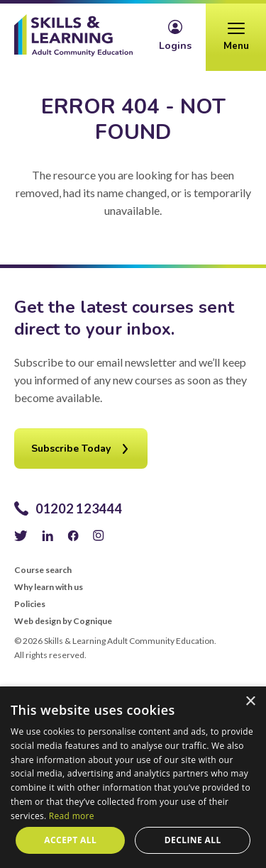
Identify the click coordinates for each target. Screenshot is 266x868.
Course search (43, 570)
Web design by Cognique (63, 621)
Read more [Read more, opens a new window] (72, 816)
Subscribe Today (71, 449)
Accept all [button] (70, 840)
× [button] (250, 702)
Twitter (21, 535)
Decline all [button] (193, 840)
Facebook (73, 535)
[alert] (133, 777)
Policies (30, 604)
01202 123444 (79, 508)
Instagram (99, 535)
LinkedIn (48, 535)
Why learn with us (49, 587)
